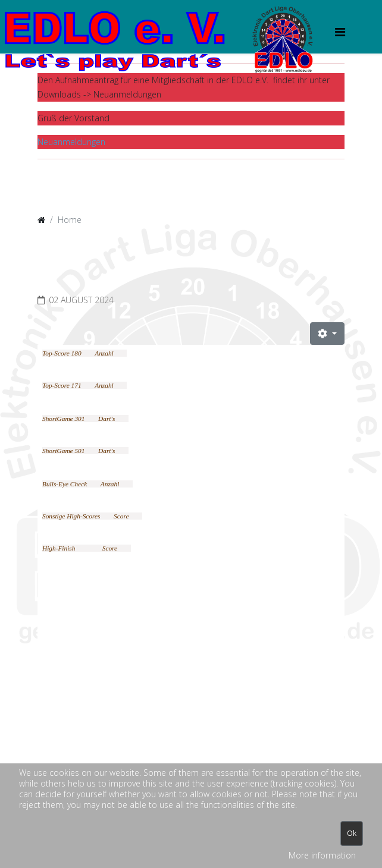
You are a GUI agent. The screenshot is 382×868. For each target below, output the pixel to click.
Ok (352, 833)
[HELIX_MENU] (340, 32)
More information (322, 855)
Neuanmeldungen (71, 142)
